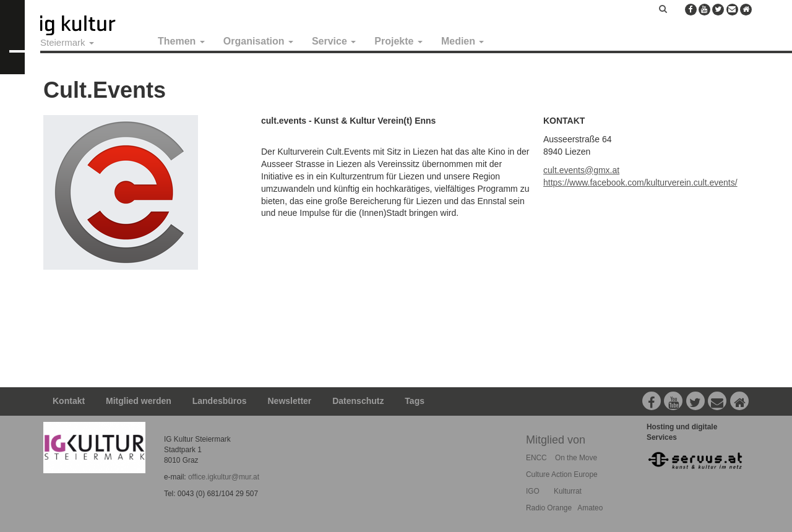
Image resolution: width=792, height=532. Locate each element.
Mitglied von (556, 440)
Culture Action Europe (562, 474)
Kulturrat (568, 491)
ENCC (536, 458)
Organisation (258, 41)
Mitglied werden (139, 401)
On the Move (576, 458)
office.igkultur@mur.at (224, 477)
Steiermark (67, 42)
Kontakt (69, 401)
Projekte (398, 41)
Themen (181, 41)
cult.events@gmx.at (581, 170)
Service (334, 41)
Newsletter (290, 401)
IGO (533, 491)
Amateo (590, 508)
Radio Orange (549, 508)
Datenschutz (358, 401)
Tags (415, 401)
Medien (463, 41)
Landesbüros (220, 401)
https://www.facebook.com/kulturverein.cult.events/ (640, 182)
